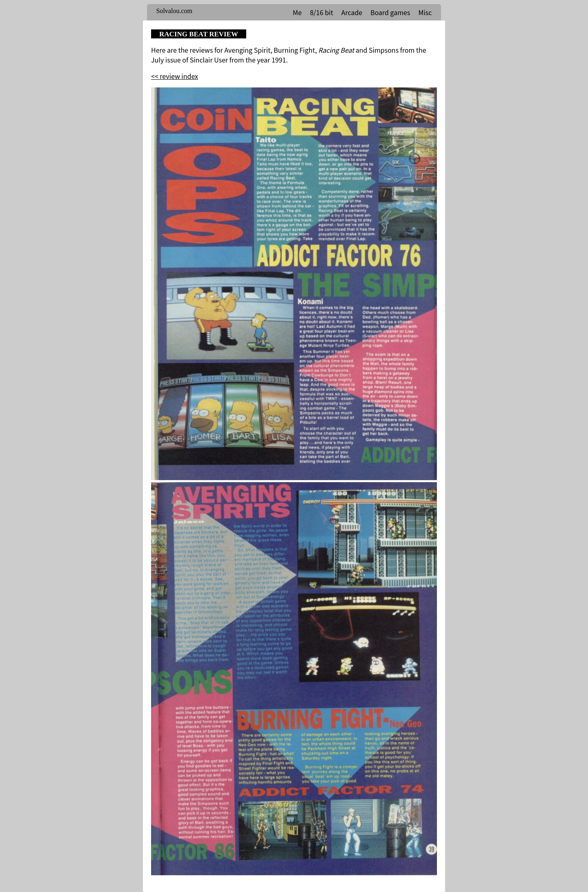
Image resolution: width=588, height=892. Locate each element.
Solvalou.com (174, 11)
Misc (425, 12)
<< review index (175, 76)
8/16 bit (322, 12)
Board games (390, 12)
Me (297, 12)
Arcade (352, 12)
